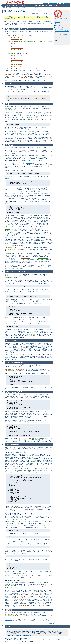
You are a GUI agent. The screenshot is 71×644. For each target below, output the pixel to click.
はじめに (58, 22)
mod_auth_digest (16, 39)
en (39, 14)
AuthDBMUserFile (43, 258)
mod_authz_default (17, 60)
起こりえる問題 (59, 29)
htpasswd (29, 163)
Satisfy (15, 584)
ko (49, 14)
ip (23, 522)
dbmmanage (31, 260)
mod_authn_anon (16, 43)
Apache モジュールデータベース (19, 261)
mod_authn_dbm (16, 46)
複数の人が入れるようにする (62, 27)
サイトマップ (67, 3)
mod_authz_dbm (16, 57)
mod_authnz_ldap (16, 51)
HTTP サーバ (10, 8)
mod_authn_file (16, 50)
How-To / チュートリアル (41, 8)
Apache (4, 8)
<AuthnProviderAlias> (12, 616)
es (42, 14)
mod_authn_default (17, 48)
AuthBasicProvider (23, 42)
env (17, 522)
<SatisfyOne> (39, 439)
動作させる (58, 26)
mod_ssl (38, 99)
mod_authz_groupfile (18, 62)
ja (47, 14)
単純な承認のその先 (60, 36)
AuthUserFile (9, 254)
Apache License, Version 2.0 (15, 641)
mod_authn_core (26, 69)
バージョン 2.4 (30, 8)
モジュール (46, 3)
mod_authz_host (16, 63)
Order (47, 583)
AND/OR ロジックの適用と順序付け (15, 452)
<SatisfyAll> (29, 439)
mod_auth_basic (16, 38)
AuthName (8, 229)
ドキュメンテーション (20, 8)
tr (52, 14)
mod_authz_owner (16, 65)
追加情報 (58, 38)
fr (45, 14)
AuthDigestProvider (35, 42)
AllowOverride (42, 114)
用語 (62, 3)
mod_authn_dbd (16, 45)
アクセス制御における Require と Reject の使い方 (20, 514)
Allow (7, 584)
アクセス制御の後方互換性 (13, 581)
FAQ (59, 3)
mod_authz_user (16, 66)
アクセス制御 (31, 80)
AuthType (19, 36)
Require (14, 54)
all (14, 522)
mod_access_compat (27, 78)
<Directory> (9, 108)
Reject (27, 526)
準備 (56, 24)
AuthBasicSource (10, 371)
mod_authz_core (37, 69)
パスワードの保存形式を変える (16, 362)
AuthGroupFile (9, 277)
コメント (58, 42)
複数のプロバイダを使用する (62, 34)
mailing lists (28, 635)
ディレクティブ (53, 3)
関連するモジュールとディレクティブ (18, 29)
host (20, 522)
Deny (10, 584)
